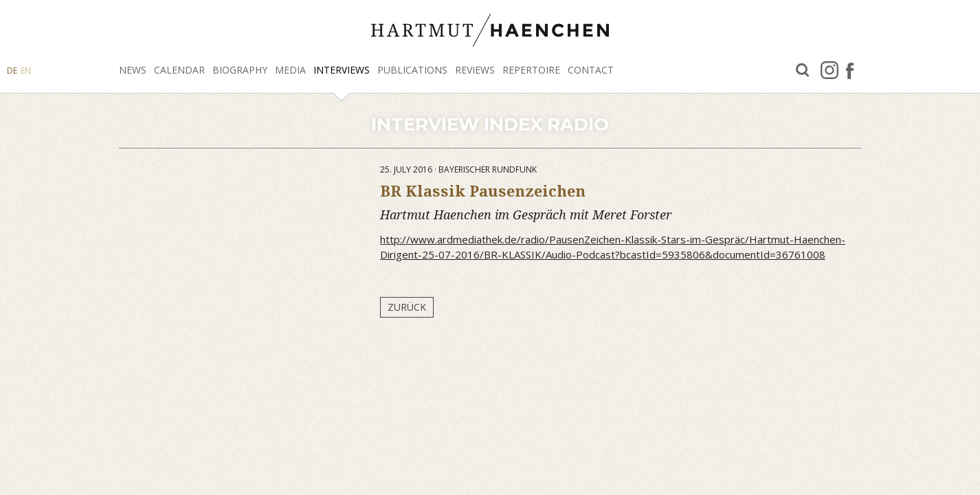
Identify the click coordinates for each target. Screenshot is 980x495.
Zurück (407, 307)
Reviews (475, 70)
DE (12, 70)
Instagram (829, 70)
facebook (850, 70)
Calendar (179, 70)
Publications (412, 70)
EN (26, 70)
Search (803, 70)
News (133, 70)
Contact (591, 70)
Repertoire (531, 70)
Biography (240, 70)
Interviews (342, 70)
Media (290, 70)
